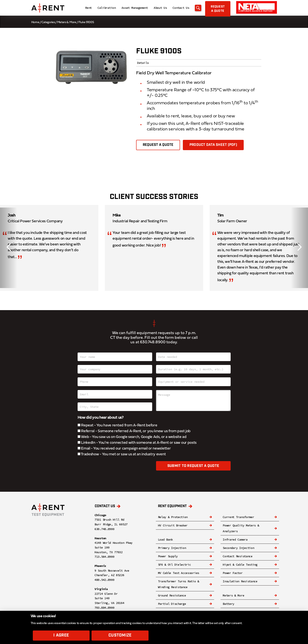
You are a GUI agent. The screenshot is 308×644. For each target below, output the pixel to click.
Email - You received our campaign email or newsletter (124, 449)
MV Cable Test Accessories (179, 573)
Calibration (97, 8)
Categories (48, 22)
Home (35, 22)
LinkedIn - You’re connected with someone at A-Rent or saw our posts (137, 443)
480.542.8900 (104, 580)
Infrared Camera (235, 539)
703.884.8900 (104, 608)
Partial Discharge (172, 604)
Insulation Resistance (240, 581)
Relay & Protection (173, 517)
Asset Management (125, 8)
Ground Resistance (172, 595)
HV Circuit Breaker (173, 525)
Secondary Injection (238, 548)
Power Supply (168, 556)
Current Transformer (238, 517)
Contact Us (171, 8)
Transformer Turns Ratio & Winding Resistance (179, 584)
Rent (78, 8)
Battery (228, 604)
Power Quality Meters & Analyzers (241, 528)
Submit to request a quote (193, 466)
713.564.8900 (104, 557)
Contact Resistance (238, 556)
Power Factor (233, 573)
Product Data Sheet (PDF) (213, 145)
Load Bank (165, 539)
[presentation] (110, 469)
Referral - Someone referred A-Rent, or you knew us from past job (134, 431)
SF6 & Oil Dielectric (174, 565)
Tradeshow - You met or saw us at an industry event (122, 454)
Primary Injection (172, 548)
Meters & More (67, 22)
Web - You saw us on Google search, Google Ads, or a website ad (132, 437)
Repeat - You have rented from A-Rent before (117, 425)
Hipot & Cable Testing (240, 565)
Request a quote (158, 145)
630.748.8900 (153, 342)
